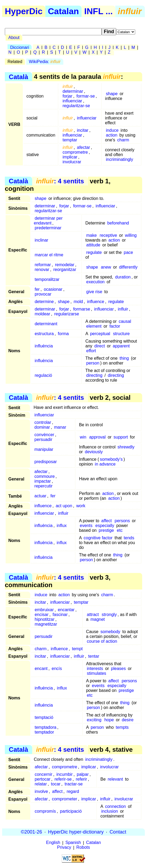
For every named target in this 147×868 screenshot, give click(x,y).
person (93, 363)
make (91, 235)
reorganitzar (65, 270)
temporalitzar (47, 279)
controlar (43, 422)
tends (129, 538)
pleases (118, 669)
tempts (122, 727)
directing (94, 375)
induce (112, 130)
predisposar (46, 462)
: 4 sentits (60, 181)
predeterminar (48, 228)
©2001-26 (32, 832)
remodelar (65, 265)
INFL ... (98, 11)
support (121, 437)
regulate (94, 252)
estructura (44, 334)
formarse (82, 309)
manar (60, 427)
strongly (109, 615)
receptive (108, 235)
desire (128, 720)
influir (123, 309)
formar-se (86, 96)
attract (93, 615)
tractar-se (74, 784)
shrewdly (126, 447)
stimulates (97, 673)
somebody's (111, 459)
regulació (43, 375)
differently (128, 267)
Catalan (64, 11)
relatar (41, 784)
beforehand (118, 223)
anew (106, 267)
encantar (66, 610)
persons (122, 521)
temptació (44, 717)
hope (109, 720)
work (81, 506)
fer (37, 289)
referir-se (63, 779)
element (94, 326)
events (86, 526)
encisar (42, 615)
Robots (83, 848)
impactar (43, 481)
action (112, 135)
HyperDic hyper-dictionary (76, 832)
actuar (40, 496)
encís (57, 669)
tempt (77, 649)
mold (78, 302)
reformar (43, 265)
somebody (111, 632)
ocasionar (53, 289)
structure (121, 334)
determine (44, 302)
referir (81, 779)
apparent (121, 346)
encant (41, 669)
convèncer (44, 435)
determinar (73, 91)
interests (95, 669)
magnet (98, 619)
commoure (45, 476)
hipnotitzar (45, 619)
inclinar (41, 240)
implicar (70, 157)
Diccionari (20, 47)
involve (41, 791)
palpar (83, 774)
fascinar (60, 615)
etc (120, 530)
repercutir (43, 486)
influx (62, 526)
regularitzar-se (76, 106)
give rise (94, 292)
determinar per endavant (48, 221)
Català (19, 77)
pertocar (43, 779)
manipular (44, 449)
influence (95, 302)
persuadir (43, 439)
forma (63, 334)
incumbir (64, 774)
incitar (83, 130)
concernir (43, 774)
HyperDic (24, 11)
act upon (64, 506)
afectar (84, 147)
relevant (115, 779)
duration (123, 277)
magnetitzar (46, 624)
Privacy (64, 848)
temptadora (45, 727)
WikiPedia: (45, 62)
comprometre (75, 152)
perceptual (100, 334)
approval (97, 437)
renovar (42, 270)
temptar (70, 140)
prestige (106, 530)
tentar (94, 656)
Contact (118, 832)
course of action (102, 641)
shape (112, 94)
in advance (105, 464)
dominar (42, 427)
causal (125, 321)
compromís (45, 811)
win (83, 437)
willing (131, 235)
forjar (67, 96)
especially (105, 526)
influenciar (72, 101)
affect (107, 521)
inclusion (109, 811)
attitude (93, 245)
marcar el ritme (49, 255)
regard (73, 791)
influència (44, 346)
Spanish (73, 843)
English (53, 843)
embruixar (44, 610)
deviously (94, 452)
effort (91, 351)
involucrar (72, 162)
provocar (43, 294)
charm (123, 140)
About (14, 38)
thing (124, 358)
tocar (56, 784)
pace (128, 252)
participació (71, 811)
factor (115, 326)
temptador (44, 732)
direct (100, 346)
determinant (46, 324)
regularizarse (67, 314)
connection (115, 806)
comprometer (64, 799)
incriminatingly (120, 159)
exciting (94, 720)
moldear (42, 314)
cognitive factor (98, 538)
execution (95, 282)
